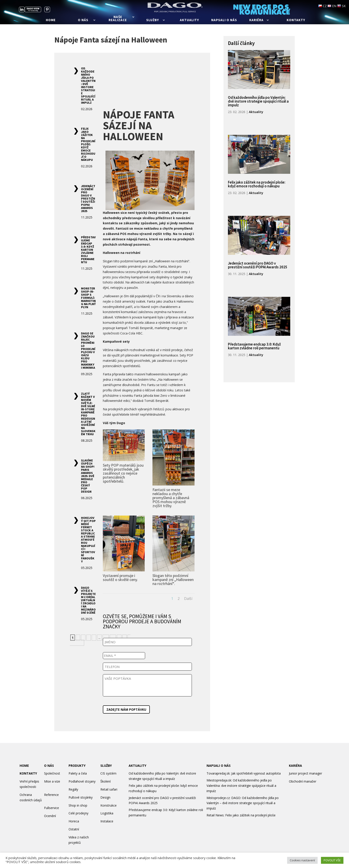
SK (341, 6)
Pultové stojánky (81, 797)
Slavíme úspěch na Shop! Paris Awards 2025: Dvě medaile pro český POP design (88, 476)
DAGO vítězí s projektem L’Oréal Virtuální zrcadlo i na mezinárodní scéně (88, 600)
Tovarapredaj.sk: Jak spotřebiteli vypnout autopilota (244, 773)
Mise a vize (52, 781)
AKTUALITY (137, 766)
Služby (153, 20)
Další (188, 599)
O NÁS (49, 766)
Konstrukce (109, 805)
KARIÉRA (295, 766)
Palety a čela (78, 773)
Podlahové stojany (82, 781)
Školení (106, 781)
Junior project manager (305, 773)
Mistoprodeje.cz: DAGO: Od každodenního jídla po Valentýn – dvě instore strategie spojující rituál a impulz (243, 803)
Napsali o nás (224, 20)
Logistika (107, 813)
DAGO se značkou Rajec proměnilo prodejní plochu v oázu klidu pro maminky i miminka (88, 350)
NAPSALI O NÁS (219, 766)
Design (105, 797)
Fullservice (52, 808)
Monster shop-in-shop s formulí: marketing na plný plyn (88, 298)
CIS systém (108, 773)
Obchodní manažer (303, 781)
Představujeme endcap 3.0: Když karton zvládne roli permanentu (88, 250)
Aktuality (189, 20)
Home (51, 20)
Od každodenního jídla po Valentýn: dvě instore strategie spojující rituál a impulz (88, 85)
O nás (83, 20)
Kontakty (296, 20)
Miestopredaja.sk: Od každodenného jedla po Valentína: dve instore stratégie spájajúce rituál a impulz (241, 786)
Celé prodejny (78, 813)
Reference (51, 795)
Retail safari (109, 789)
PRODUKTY (77, 766)
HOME (24, 766)
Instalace (107, 821)
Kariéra (256, 20)
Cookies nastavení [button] (302, 860)
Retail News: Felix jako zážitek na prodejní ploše (241, 815)
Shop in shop (78, 805)
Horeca (74, 821)
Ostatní (74, 829)
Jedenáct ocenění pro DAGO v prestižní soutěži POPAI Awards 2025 (88, 198)
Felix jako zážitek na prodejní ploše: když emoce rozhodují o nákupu (88, 144)
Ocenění (50, 816)
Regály (73, 789)
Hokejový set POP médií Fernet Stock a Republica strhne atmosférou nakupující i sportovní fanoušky (88, 540)
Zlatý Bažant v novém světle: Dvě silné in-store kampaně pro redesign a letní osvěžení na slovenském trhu (88, 414)
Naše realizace (118, 19)
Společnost (52, 773)
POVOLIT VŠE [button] (332, 860)
